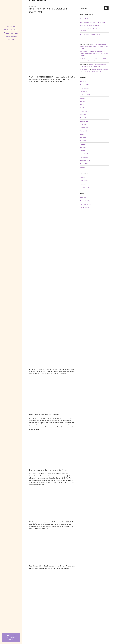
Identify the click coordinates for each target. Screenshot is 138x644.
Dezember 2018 (85, 151)
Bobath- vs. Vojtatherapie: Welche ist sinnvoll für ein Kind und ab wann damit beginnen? (94, 46)
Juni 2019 (83, 137)
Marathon (83, 184)
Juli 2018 (83, 167)
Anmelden (83, 198)
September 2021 (85, 95)
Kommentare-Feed (86, 204)
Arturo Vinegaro (85, 69)
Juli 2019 (83, 134)
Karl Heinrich (84, 52)
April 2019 (83, 141)
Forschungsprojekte (11, 33)
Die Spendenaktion (11, 30)
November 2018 (85, 154)
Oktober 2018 (84, 157)
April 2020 (83, 115)
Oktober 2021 (84, 92)
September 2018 (85, 161)
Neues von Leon (85, 187)
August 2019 (84, 131)
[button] (11, 637)
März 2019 (83, 144)
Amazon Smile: (84, 19)
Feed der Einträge (85, 201)
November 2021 (85, 88)
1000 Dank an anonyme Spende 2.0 (90, 34)
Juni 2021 (83, 101)
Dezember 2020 (85, 111)
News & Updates (11, 36)
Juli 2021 (83, 98)
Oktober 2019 (84, 128)
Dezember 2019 (85, 121)
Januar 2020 (84, 118)
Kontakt (11, 39)
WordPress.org (84, 208)
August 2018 (84, 164)
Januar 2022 (84, 82)
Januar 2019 (84, 147)
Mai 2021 (83, 105)
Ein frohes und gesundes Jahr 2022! (90, 26)
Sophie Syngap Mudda (87, 59)
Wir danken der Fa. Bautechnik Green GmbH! (93, 22)
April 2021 (83, 108)
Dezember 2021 (85, 85)
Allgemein (83, 177)
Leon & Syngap (11, 27)
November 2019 (85, 124)
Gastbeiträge (84, 181)
